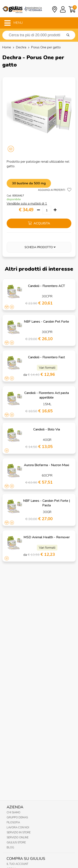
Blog (10, 848)
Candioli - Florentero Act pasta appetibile (47, 395)
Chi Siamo (14, 813)
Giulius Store (16, 843)
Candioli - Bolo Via (47, 429)
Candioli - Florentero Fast (46, 357)
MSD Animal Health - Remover (47, 537)
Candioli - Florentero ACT (46, 286)
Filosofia (13, 823)
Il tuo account (17, 864)
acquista (39, 223)
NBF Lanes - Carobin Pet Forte (46, 322)
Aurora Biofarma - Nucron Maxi (46, 465)
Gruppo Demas (17, 818)
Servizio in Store (19, 833)
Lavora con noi (18, 828)
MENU (14, 23)
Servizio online (18, 838)
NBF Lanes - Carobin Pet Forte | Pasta (47, 503)
